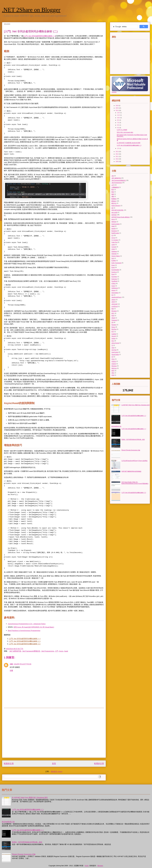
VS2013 (114, 361)
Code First (114, 242)
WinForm (114, 368)
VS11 (113, 359)
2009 (117, 162)
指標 (113, 194)
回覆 (11, 671)
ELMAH (114, 261)
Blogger (100, 866)
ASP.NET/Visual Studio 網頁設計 (121, 217)
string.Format (115, 343)
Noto (113, 316)
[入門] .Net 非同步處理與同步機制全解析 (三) (25, 644)
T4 (112, 345)
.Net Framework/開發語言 (31, 651)
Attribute (114, 222)
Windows (114, 366)
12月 (119, 113)
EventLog (114, 272)
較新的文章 (9, 764)
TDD (113, 348)
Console (114, 247)
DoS (113, 258)
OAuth (113, 318)
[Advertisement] (23, 733)
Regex (113, 327)
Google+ (114, 92)
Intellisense (115, 288)
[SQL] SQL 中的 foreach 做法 (125, 132)
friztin (87, 866)
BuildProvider (115, 233)
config (113, 245)
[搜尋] (125, 27)
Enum (113, 265)
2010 (117, 159)
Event (113, 267)
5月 (118, 125)
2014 (117, 110)
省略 (113, 196)
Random (114, 325)
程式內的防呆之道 (116, 426)
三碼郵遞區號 (115, 187)
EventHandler (115, 270)
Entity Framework (116, 263)
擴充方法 (114, 203)
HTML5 (114, 284)
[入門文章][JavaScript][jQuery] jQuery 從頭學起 (135, 461)
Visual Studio (115, 355)
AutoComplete (115, 224)
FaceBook (114, 281)
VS (112, 357)
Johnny (114, 300)
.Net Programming (47, 651)
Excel (113, 274)
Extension (114, 279)
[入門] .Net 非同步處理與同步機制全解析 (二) (25, 641)
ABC (12, 664)
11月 (119, 115)
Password (114, 320)
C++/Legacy (115, 240)
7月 (118, 123)
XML (113, 373)
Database (114, 251)
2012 (117, 154)
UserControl (115, 352)
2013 (117, 152)
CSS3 (113, 249)
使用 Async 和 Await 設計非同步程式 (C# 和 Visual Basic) (34, 627)
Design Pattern (116, 256)
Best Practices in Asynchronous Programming (24, 631)
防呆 (113, 190)
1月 (118, 148)
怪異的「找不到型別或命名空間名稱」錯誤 (133, 439)
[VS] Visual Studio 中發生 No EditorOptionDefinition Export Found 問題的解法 (135, 483)
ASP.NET (114, 215)
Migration (114, 311)
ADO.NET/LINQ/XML (117, 210)
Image (113, 286)
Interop (113, 290)
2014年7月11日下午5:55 (23, 664)
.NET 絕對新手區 (15, 651)
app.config (114, 212)
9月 (118, 120)
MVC (113, 313)
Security (114, 336)
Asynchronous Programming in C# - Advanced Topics (27, 624)
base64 (114, 229)
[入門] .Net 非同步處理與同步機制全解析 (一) (39, 36)
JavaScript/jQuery (116, 297)
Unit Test (114, 350)
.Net (113, 176)
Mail (113, 309)
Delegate (114, 254)
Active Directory (116, 206)
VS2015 (114, 364)
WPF (113, 371)
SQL (113, 341)
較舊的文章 (99, 764)
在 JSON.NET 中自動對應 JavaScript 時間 (129, 143)
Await (66, 651)
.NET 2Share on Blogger (31, 10)
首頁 (54, 764)
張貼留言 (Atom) (57, 771)
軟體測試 (114, 199)
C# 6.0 (113, 238)
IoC (112, 295)
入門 (57, 651)
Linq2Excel (115, 306)
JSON (113, 302)
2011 (117, 157)
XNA (113, 375)
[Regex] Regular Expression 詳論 (131, 450)
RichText (114, 329)
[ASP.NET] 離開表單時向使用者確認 (131, 471)
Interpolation (115, 293)
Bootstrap (114, 231)
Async (61, 651)
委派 (113, 192)
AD (112, 208)
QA (112, 322)
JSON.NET (115, 304)
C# (112, 235)
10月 (119, 118)
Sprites (113, 338)
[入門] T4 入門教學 (122, 130)
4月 (118, 128)
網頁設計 (114, 201)
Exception (114, 277)
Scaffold (114, 334)
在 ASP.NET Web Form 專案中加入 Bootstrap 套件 (136, 405)
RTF (113, 332)
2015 (117, 108)
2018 (117, 106)
